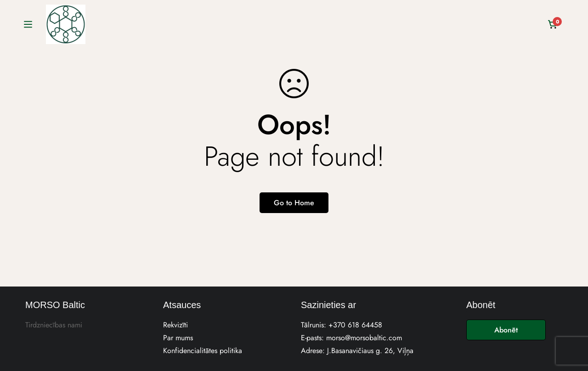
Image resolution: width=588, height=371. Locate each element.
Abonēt (506, 330)
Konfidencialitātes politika (203, 351)
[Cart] (553, 24)
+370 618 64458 (355, 325)
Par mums (178, 338)
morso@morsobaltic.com (364, 338)
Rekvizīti (175, 325)
